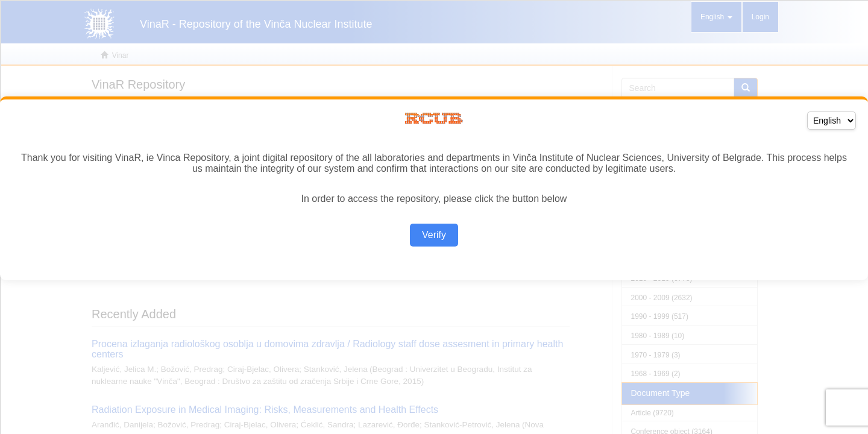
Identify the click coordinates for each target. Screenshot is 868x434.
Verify (434, 235)
